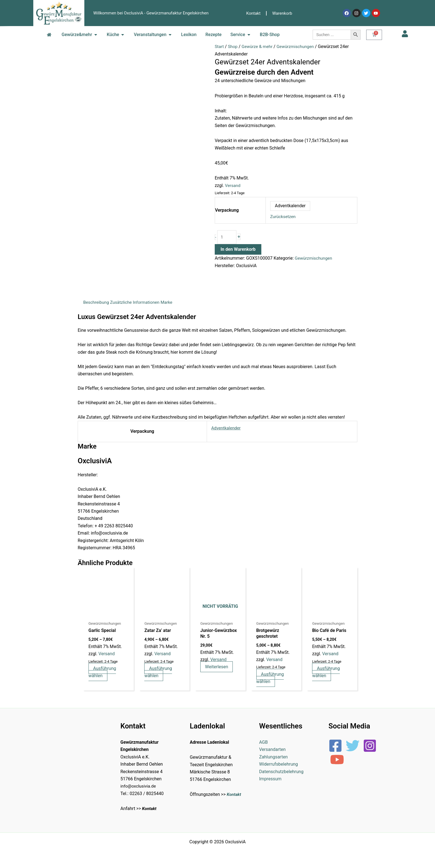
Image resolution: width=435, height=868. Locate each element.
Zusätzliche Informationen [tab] (137, 303)
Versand (233, 185)
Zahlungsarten (273, 759)
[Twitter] (353, 747)
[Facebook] (335, 747)
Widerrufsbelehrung (279, 766)
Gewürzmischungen (298, 46)
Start (219, 46)
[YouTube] (337, 761)
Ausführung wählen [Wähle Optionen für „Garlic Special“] (103, 673)
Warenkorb (282, 13)
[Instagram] (370, 747)
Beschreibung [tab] (97, 303)
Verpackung (227, 210)
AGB (263, 744)
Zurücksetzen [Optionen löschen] (284, 217)
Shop (233, 46)
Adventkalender (224, 428)
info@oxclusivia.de (139, 788)
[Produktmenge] (227, 237)
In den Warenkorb (238, 250)
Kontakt (254, 13)
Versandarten (272, 751)
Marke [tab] (170, 303)
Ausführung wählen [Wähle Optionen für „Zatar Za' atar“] (159, 673)
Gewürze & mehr (259, 46)
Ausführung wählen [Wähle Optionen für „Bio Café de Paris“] (327, 673)
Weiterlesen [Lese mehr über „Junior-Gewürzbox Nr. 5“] (218, 668)
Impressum (270, 780)
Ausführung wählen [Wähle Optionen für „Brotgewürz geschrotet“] (271, 679)
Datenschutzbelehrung (281, 773)
